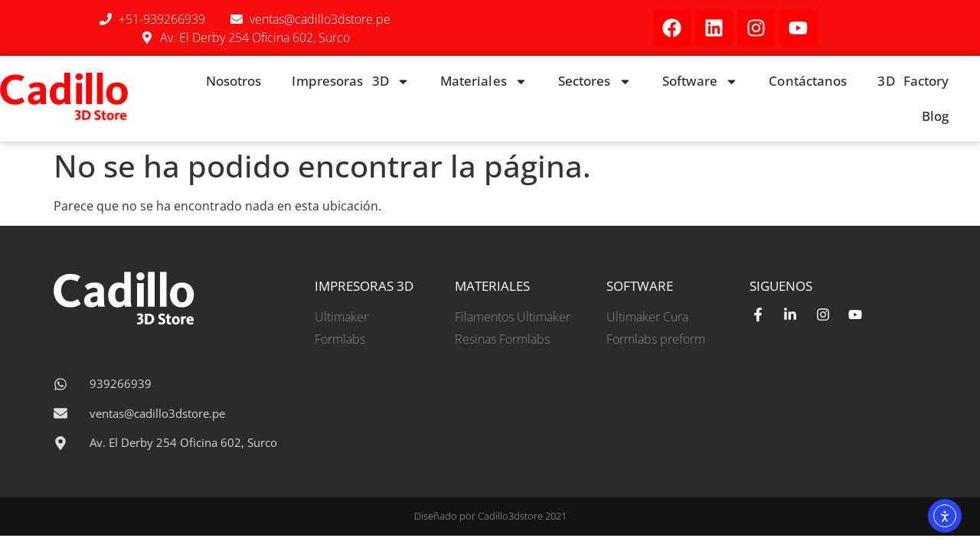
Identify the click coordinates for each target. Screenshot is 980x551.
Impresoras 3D (350, 82)
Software (701, 82)
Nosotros (234, 81)
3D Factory (913, 81)
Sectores (595, 82)
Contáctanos (808, 81)
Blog (935, 116)
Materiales (484, 82)
